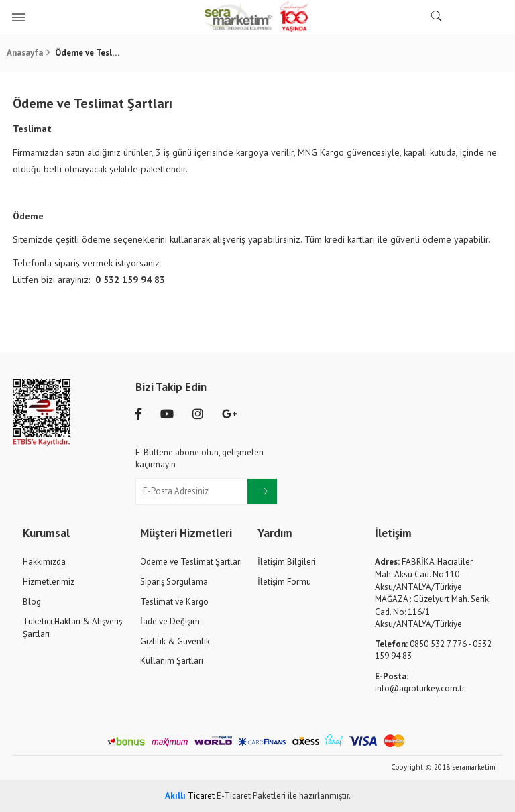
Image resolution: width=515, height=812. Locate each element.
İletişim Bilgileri (287, 562)
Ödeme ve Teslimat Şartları (191, 562)
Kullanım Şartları (172, 661)
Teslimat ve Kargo (174, 602)
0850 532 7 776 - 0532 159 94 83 (433, 650)
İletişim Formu (284, 582)
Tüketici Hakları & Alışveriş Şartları (72, 628)
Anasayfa (25, 53)
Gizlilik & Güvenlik (175, 641)
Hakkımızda (44, 562)
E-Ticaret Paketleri (251, 796)
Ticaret (190, 796)
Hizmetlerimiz (49, 582)
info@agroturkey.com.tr (420, 683)
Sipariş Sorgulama (174, 582)
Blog (32, 602)
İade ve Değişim (170, 621)
